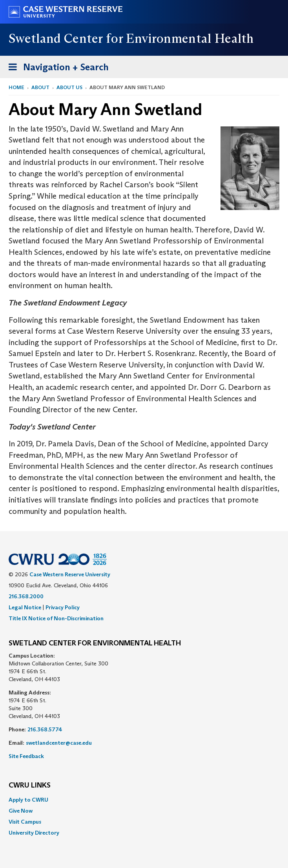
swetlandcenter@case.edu (59, 743)
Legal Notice (25, 607)
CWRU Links (30, 786)
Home (16, 87)
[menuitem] (144, 800)
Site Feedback (26, 756)
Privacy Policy (63, 607)
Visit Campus (25, 822)
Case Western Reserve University (70, 574)
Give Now (21, 811)
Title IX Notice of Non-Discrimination (56, 618)
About (40, 87)
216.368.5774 (45, 729)
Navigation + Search (56, 69)
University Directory (34, 833)
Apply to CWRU (28, 800)
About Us (69, 87)
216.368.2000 (26, 596)
